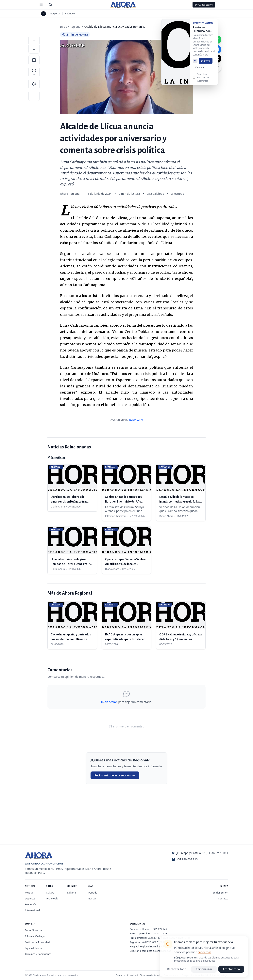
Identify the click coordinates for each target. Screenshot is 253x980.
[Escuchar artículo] (34, 84)
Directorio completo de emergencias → (152, 951)
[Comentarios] (34, 72)
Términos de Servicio (151, 975)
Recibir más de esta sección (115, 775)
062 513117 (154, 938)
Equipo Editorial (34, 948)
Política (29, 893)
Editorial (72, 893)
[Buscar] (51, 5)
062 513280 (159, 942)
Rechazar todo (177, 969)
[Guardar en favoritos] (34, 60)
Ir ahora (206, 63)
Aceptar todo (231, 969)
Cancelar (200, 70)
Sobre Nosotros (34, 930)
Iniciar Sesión (204, 5)
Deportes (30, 899)
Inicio (64, 27)
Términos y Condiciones (38, 954)
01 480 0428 (160, 933)
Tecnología (52, 899)
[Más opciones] (34, 96)
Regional (55, 14)
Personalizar (204, 969)
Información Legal (35, 936)
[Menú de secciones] (41, 5)
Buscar (92, 899)
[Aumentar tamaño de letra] (34, 40)
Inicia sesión (109, 702)
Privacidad (133, 975)
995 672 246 (160, 929)
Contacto (223, 899)
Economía (30, 904)
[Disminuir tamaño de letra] (34, 49)
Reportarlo (136, 420)
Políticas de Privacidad (37, 942)
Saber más (204, 952)
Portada (93, 893)
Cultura (50, 893)
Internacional (32, 910)
